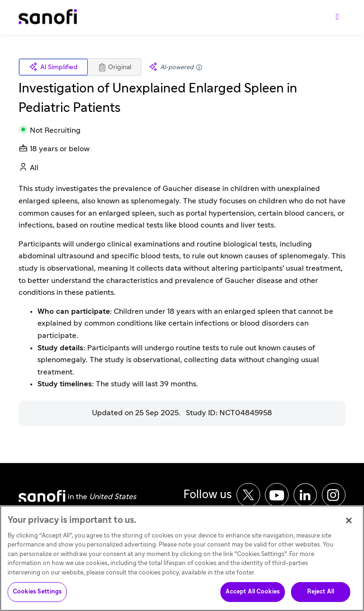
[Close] (349, 523)
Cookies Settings (37, 595)
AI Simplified (53, 67)
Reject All (321, 595)
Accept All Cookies (253, 595)
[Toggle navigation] (337, 17)
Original (114, 67)
